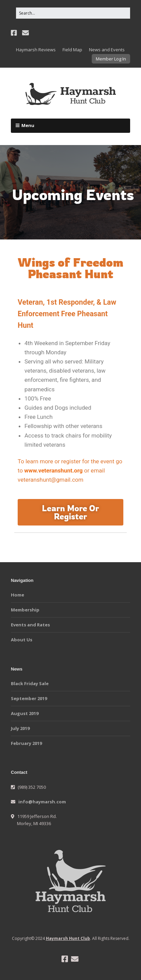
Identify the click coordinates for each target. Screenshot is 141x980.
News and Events (107, 50)
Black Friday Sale (30, 683)
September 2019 (29, 698)
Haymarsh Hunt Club (68, 938)
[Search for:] (73, 13)
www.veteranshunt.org (53, 470)
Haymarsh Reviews (36, 50)
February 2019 (26, 743)
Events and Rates (30, 625)
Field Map (72, 50)
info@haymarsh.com (42, 802)
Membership (25, 610)
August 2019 (25, 713)
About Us (22, 640)
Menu (28, 125)
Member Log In (111, 59)
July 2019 (20, 728)
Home (17, 595)
